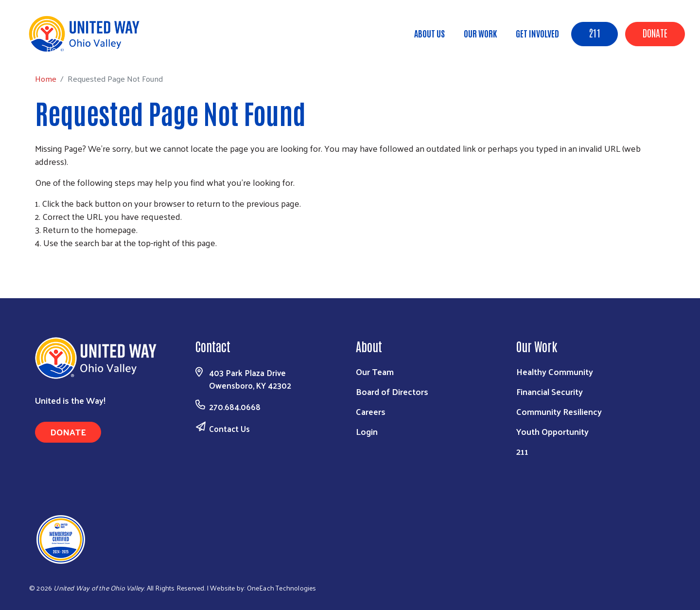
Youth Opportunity (552, 431)
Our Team (375, 371)
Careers (371, 411)
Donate (655, 33)
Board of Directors (392, 391)
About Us (429, 33)
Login (367, 431)
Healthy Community (555, 371)
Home (57, 49)
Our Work (480, 33)
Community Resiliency (559, 411)
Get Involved (537, 33)
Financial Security (550, 391)
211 (595, 33)
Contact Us (229, 429)
